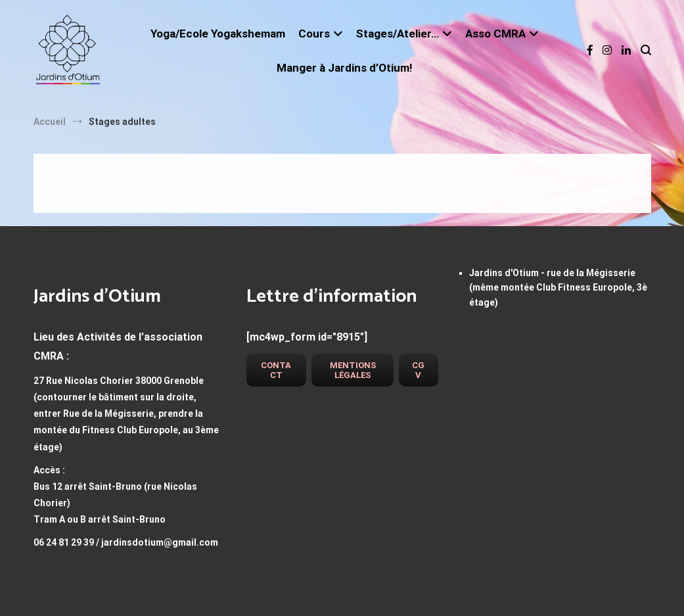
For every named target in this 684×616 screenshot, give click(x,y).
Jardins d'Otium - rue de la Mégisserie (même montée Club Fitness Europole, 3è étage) (558, 288)
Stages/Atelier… (398, 34)
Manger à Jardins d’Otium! (345, 68)
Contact (276, 370)
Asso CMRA (495, 34)
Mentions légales (353, 370)
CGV (418, 370)
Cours (314, 34)
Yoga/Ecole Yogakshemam (218, 34)
